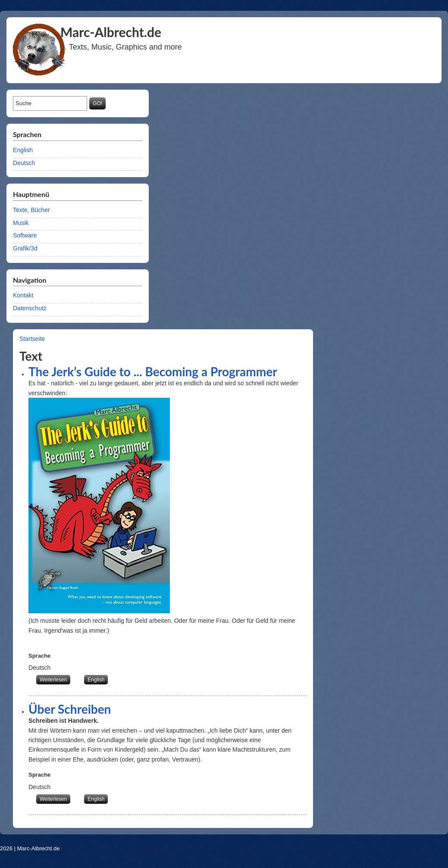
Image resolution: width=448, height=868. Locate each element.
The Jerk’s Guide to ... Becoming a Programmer (153, 372)
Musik (21, 223)
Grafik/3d (25, 248)
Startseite (32, 339)
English (23, 150)
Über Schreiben (70, 709)
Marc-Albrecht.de (39, 848)
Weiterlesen (55, 679)
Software (25, 235)
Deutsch (24, 163)
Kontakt (23, 295)
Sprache (39, 656)
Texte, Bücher (31, 210)
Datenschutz (30, 308)
